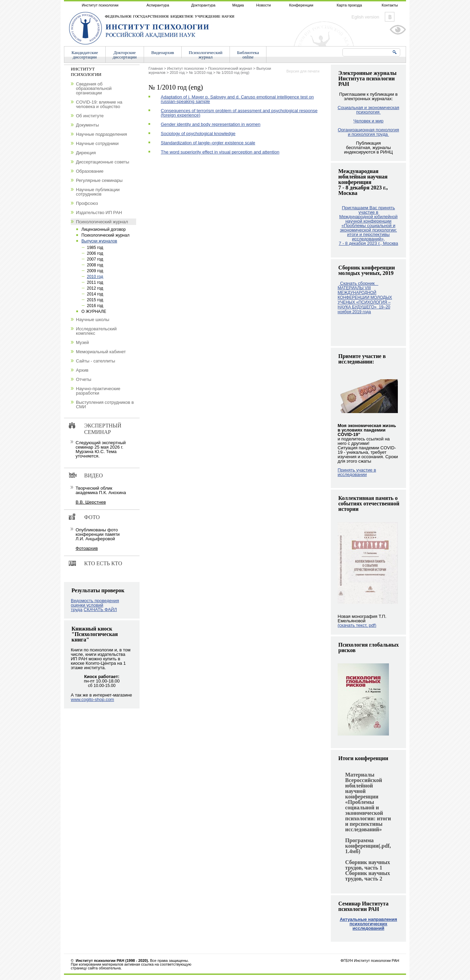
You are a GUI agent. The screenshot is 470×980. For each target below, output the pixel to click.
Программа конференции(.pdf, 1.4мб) (368, 846)
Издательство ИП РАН (99, 213)
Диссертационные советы (103, 162)
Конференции (301, 5)
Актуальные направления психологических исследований (368, 924)
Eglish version (365, 17)
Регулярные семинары (99, 180)
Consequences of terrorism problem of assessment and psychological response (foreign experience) (239, 113)
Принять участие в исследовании (357, 472)
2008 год (95, 265)
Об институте (90, 116)
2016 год (95, 306)
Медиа (238, 5)
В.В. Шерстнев (91, 502)
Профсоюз (87, 203)
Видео (93, 475)
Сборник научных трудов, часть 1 (368, 865)
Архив (82, 370)
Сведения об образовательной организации (94, 88)
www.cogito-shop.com (92, 699)
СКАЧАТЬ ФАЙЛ (100, 610)
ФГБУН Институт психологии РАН (370, 961)
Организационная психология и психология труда (369, 132)
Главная (156, 68)
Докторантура (203, 5)
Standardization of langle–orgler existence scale (208, 143)
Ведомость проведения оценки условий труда (95, 605)
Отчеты (84, 379)
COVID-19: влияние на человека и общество (99, 104)
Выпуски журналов (99, 241)
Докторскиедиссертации (125, 55)
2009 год (95, 271)
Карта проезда (349, 5)
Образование (90, 171)
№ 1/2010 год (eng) (233, 72)
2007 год (95, 259)
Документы (87, 125)
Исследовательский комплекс (96, 331)
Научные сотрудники (97, 143)
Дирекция (86, 153)
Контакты (390, 5)
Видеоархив (162, 52)
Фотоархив (87, 548)
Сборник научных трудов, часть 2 (368, 876)
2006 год (95, 253)
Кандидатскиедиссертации (85, 55)
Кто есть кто (103, 563)
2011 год (95, 282)
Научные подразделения (101, 134)
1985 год (95, 248)
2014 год (95, 294)
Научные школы (93, 320)
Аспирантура (158, 5)
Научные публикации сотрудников (98, 192)
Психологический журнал (230, 68)
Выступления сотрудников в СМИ (105, 405)
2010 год (177, 72)
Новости (264, 5)
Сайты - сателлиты (96, 361)
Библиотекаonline (248, 55)
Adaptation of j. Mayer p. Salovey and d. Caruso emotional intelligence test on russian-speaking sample (237, 99)
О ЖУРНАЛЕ (94, 312)
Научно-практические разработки (98, 391)
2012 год (95, 288)
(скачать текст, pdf (357, 625)
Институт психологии (100, 5)
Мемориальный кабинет (101, 352)
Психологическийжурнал (206, 55)
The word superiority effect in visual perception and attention (220, 152)
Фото (92, 517)
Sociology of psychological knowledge (198, 134)
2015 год (95, 300)
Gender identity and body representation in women (211, 124)
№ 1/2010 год (200, 72)
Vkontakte (390, 17)
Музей (82, 342)
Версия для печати (303, 71)
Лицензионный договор (103, 229)
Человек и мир (368, 121)
